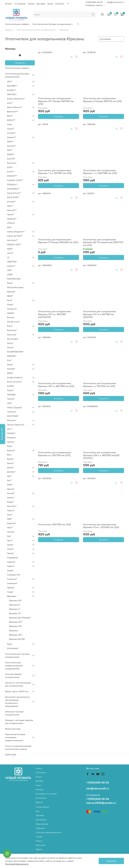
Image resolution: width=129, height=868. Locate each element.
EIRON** (11, 154)
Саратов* (11, 562)
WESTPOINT (13, 416)
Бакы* (10, 446)
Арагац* (11, 442)
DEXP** (10, 142)
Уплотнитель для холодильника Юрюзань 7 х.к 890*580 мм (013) (100, 172)
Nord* (10, 300)
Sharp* (10, 365)
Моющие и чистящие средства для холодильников (19, 722)
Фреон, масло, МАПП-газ (17, 691)
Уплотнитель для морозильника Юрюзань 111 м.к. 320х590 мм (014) (101, 526)
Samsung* (12, 335)
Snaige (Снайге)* (15, 377)
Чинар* (10, 592)
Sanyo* (10, 343)
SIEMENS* (12, 356)
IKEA (9, 227)
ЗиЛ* (9, 476)
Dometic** (12, 146)
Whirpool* (12, 420)
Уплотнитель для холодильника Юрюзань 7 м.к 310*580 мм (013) (55, 172)
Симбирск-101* (14, 575)
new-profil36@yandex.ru (101, 803)
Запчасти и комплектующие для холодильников (18, 684)
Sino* (9, 360)
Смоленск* (12, 579)
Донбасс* (11, 472)
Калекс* (11, 498)
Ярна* (10, 644)
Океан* (10, 545)
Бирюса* (11, 450)
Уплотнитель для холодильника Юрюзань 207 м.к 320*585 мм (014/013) (99, 314)
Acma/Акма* (13, 648)
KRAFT (10, 249)
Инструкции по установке (46, 794)
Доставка (41, 4)
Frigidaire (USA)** (15, 180)
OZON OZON (11, 755)
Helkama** (12, 219)
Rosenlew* (12, 330)
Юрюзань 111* (15, 613)
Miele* (10, 283)
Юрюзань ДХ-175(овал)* (20, 618)
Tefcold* (11, 399)
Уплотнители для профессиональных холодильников (14, 666)
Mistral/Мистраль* (15, 287)
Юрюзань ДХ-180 (17, 639)
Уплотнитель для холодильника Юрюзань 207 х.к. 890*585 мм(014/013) (54, 314)
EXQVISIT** (12, 176)
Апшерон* (12, 437)
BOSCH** (11, 120)
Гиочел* (11, 463)
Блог (38, 811)
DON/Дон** (12, 184)
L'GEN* (10, 274)
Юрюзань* (12, 596)
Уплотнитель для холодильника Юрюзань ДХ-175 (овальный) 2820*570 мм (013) (103, 242)
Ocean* (10, 305)
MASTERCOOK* (14, 279)
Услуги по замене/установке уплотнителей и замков (18, 748)
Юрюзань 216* (16, 626)
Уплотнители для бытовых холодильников (53, 24)
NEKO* (10, 296)
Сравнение (40, 828)
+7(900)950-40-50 (94, 2)
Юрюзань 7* (14, 609)
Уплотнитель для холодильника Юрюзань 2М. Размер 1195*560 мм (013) (56, 101)
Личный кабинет (43, 807)
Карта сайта (41, 845)
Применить (20, 63)
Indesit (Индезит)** (16, 232)
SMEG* (10, 373)
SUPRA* (11, 386)
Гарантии (39, 802)
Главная (9, 30)
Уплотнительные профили (17, 24)
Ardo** (10, 103)
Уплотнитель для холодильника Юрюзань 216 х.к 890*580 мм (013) (56, 385)
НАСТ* (10, 528)
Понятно (111, 861)
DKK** (10, 150)
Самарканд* (13, 558)
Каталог (9, 4)
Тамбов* (11, 588)
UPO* (9, 403)
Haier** (10, 206)
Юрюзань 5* (15, 605)
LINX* (10, 270)
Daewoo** (11, 137)
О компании (20, 4)
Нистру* (11, 532)
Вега (9, 455)
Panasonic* (12, 309)
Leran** (10, 253)
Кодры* (10, 502)
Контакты (60, 4)
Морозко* (12, 523)
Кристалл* (12, 506)
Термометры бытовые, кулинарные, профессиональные (15, 737)
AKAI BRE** (12, 86)
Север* (10, 570)
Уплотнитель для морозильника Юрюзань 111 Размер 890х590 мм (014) (58, 241)
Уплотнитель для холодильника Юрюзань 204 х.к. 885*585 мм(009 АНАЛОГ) (101, 455)
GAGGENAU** (13, 189)
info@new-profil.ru (115, 2)
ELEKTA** (11, 159)
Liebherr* (11, 266)
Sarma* (10, 347)
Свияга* (11, 566)
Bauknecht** (13, 112)
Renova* (11, 317)
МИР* (10, 519)
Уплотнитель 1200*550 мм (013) (54, 524)
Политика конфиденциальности (49, 832)
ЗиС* (9, 480)
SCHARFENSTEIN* (15, 352)
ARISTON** (12, 94)
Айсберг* (11, 433)
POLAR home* (13, 322)
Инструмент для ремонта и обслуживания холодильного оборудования (17, 701)
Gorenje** (11, 202)
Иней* (10, 485)
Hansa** (11, 214)
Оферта (39, 849)
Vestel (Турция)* (15, 407)
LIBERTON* (12, 262)
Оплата (31, 4)
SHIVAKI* (11, 369)
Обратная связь (42, 824)
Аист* (10, 429)
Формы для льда (13, 729)
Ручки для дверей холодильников (13, 676)
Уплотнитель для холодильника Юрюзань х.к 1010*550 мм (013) (99, 385)
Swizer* (10, 390)
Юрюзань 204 (15, 635)
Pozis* (10, 326)
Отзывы (39, 837)
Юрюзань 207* (16, 622)
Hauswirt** (12, 210)
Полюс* (11, 549)
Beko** (10, 116)
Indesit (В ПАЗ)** (15, 236)
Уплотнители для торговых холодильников (17, 655)
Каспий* (11, 493)
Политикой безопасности (17, 864)
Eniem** (11, 172)
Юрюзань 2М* (15, 600)
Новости (39, 841)
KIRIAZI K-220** (14, 244)
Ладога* (11, 510)
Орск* (10, 540)
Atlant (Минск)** (14, 107)
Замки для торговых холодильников (14, 713)
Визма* (10, 459)
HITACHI (11, 223)
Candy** (11, 129)
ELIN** (10, 167)
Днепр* (10, 467)
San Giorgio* (13, 339)
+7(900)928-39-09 (98, 799)
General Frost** (14, 193)
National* (11, 292)
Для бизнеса (41, 798)
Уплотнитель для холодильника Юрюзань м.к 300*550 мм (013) (54, 454)
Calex (10, 124)
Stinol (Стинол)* (15, 382)
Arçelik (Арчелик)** (16, 99)
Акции (50, 4)
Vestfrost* (12, 412)
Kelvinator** (12, 240)
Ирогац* (11, 489)
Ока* (9, 536)
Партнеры (40, 815)
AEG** (10, 81)
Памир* (10, 553)
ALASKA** (11, 90)
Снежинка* (12, 583)
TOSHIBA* (11, 395)
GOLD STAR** (13, 197)
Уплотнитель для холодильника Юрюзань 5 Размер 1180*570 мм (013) (102, 100)
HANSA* (11, 313)
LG (8, 257)
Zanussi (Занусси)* (16, 425)
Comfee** (11, 133)
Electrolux (12, 163)
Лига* (10, 515)
